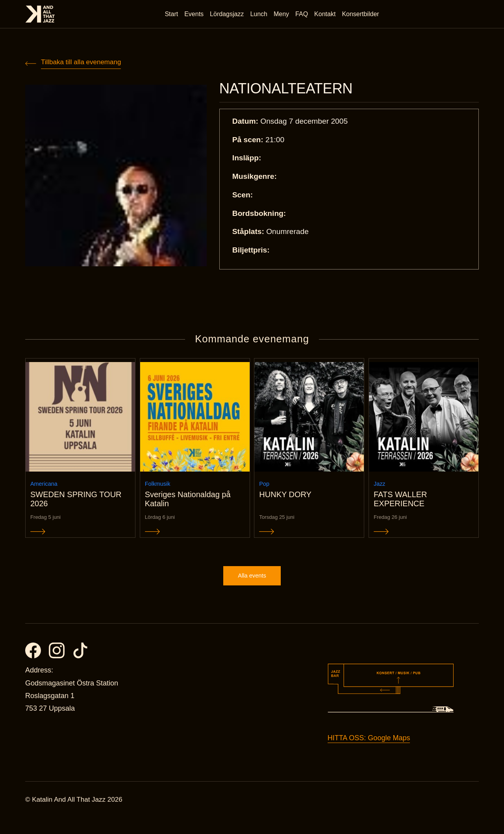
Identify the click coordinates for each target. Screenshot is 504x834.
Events (196, 16)
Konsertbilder (362, 16)
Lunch (261, 16)
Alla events (252, 590)
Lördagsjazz (229, 16)
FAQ (304, 16)
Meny (283, 16)
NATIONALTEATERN (296, 90)
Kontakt (327, 16)
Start (173, 16)
